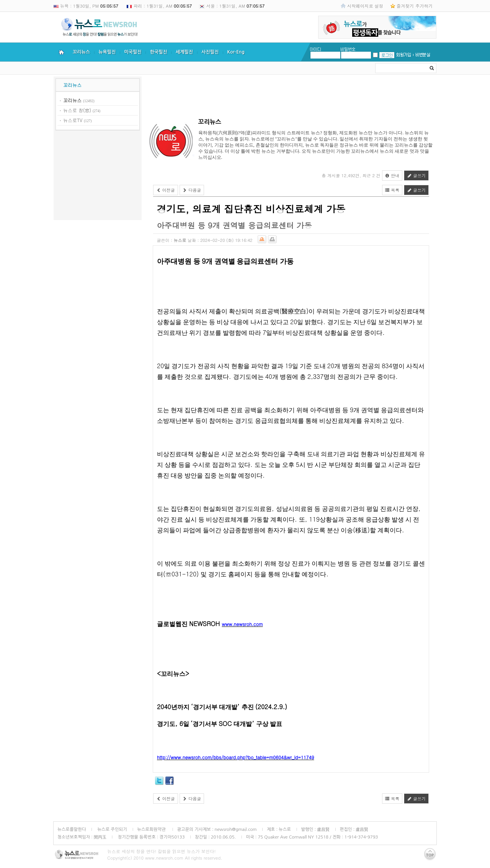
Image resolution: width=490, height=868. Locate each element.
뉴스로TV (73, 120)
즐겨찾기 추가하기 (415, 6)
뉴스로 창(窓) (77, 110)
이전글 (166, 190)
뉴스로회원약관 (152, 829)
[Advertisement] (98, 176)
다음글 (192, 190)
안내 (392, 175)
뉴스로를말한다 (72, 829)
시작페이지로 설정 (365, 6)
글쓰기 (416, 175)
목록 (392, 190)
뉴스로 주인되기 (112, 829)
